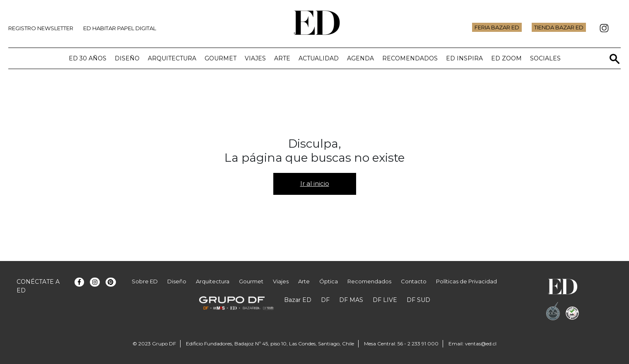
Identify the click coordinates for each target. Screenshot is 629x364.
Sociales (545, 58)
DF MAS (351, 300)
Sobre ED (145, 281)
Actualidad (319, 58)
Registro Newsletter (41, 28)
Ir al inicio (315, 183)
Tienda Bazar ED (559, 27)
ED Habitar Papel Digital (120, 28)
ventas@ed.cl (481, 344)
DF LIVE (385, 300)
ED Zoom (506, 58)
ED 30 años (88, 58)
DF (325, 300)
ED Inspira (464, 58)
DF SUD (418, 300)
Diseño (127, 58)
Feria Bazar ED (497, 27)
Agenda (360, 58)
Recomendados (410, 58)
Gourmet (221, 58)
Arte (282, 58)
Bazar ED (298, 300)
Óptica (329, 281)
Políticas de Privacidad (466, 281)
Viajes (255, 58)
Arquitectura (172, 58)
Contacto (414, 281)
